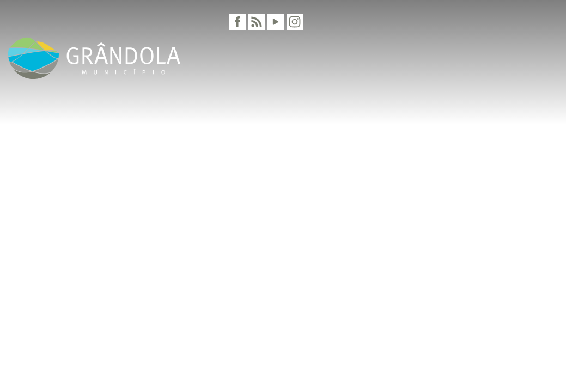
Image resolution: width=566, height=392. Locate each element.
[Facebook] (238, 22)
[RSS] (257, 22)
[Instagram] (295, 22)
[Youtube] (276, 22)
